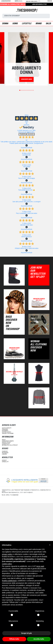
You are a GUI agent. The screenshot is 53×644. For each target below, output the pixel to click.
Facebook (5, 451)
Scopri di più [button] (26, 633)
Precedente (22, 134)
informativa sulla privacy (10, 445)
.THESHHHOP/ (27, 11)
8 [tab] (28, 90)
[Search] (26, 16)
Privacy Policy (6, 443)
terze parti (40, 566)
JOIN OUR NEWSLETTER (39, 4)
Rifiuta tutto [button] (14, 639)
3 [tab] (22, 90)
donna (5, 24)
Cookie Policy (6, 444)
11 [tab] (32, 90)
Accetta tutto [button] (39, 639)
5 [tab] (25, 90)
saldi (48, 24)
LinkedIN (4, 454)
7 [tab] (27, 90)
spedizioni (5, 430)
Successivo (31, 134)
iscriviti (4, 460)
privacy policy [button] (7, 554)
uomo (15, 24)
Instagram (5, 453)
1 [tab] (20, 90)
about (4, 440)
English (50, 1)
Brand (39, 24)
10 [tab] (31, 90)
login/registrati (6, 1)
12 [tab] (33, 90)
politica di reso (6, 432)
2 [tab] (21, 90)
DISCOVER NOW (26, 80)
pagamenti (5, 431)
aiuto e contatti (6, 428)
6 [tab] (26, 90)
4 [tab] (23, 90)
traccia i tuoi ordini (8, 434)
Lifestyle (27, 24)
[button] (50, 545)
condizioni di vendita (8, 441)
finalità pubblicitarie (9, 581)
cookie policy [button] (7, 564)
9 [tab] (30, 90)
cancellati (5, 462)
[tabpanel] (27, 58)
